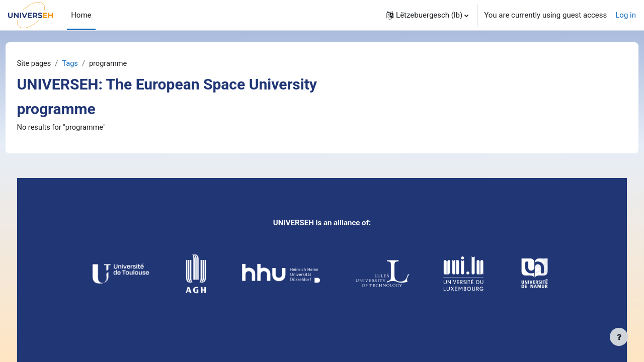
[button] (427, 15)
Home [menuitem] (81, 15)
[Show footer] (619, 337)
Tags (90, 64)
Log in (626, 15)
